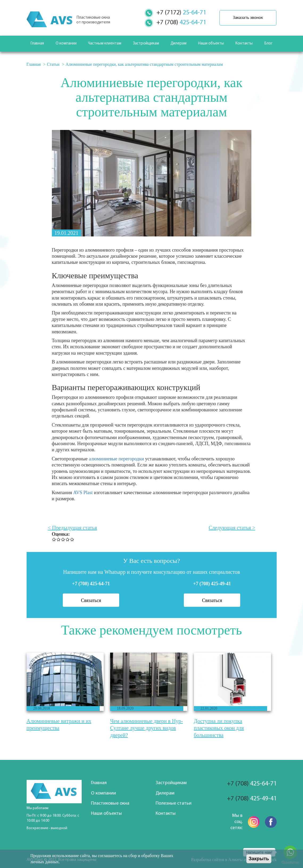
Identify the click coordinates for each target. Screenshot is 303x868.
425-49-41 (252, 799)
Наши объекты (211, 44)
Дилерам (179, 44)
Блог (268, 44)
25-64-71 (181, 13)
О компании (66, 44)
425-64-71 (181, 23)
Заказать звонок (248, 18)
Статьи (53, 64)
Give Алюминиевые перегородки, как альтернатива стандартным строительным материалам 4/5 (68, 539)
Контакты (244, 44)
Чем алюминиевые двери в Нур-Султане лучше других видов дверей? (146, 728)
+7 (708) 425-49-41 (212, 584)
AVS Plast (84, 493)
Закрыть (259, 859)
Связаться (91, 600)
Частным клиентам (105, 44)
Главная (37, 44)
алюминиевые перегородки (116, 459)
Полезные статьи (174, 803)
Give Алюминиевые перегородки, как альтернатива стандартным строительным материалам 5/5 (72, 539)
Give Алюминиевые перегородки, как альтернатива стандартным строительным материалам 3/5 (63, 539)
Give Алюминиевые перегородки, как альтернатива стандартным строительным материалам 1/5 (54, 539)
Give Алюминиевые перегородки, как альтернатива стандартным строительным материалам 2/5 (59, 539)
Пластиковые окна (110, 803)
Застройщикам (146, 44)
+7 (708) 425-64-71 (91, 584)
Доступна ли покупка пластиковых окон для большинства (219, 728)
